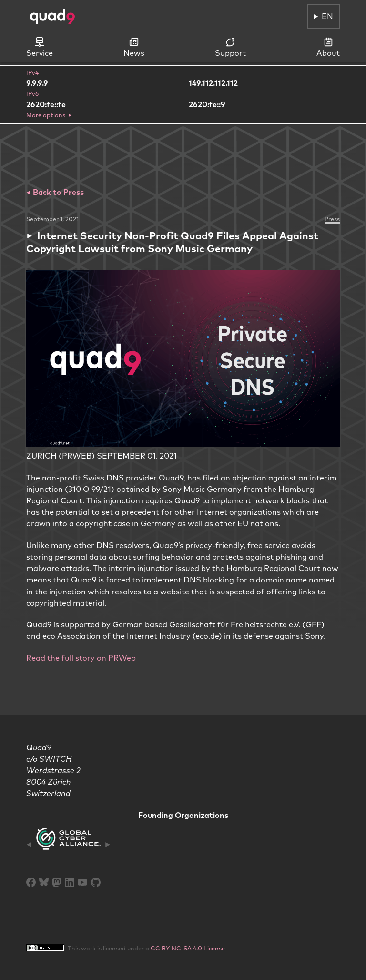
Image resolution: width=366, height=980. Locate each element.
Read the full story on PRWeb (81, 658)
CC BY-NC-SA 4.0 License (188, 948)
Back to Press (57, 192)
